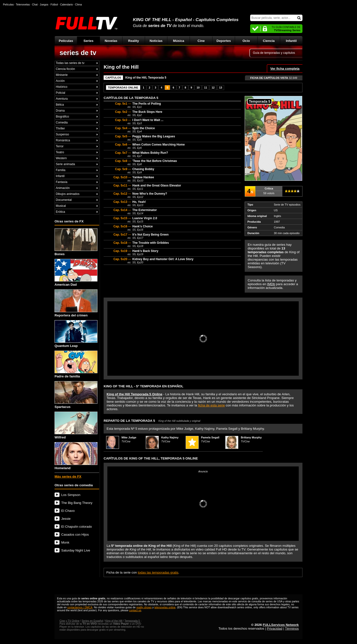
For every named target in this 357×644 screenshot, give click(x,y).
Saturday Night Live (76, 550)
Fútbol (54, 4)
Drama (60, 111)
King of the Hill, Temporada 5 (146, 78)
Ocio (246, 41)
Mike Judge (129, 437)
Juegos (44, 4)
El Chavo (68, 511)
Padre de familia (76, 364)
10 (198, 88)
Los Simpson (71, 495)
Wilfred (76, 425)
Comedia (62, 123)
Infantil (291, 41)
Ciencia (269, 41)
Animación (63, 188)
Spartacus (76, 395)
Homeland (76, 456)
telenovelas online (165, 607)
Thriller (60, 128)
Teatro (60, 152)
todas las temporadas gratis (158, 572)
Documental (64, 200)
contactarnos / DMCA (80, 607)
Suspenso (62, 134)
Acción (60, 81)
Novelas (111, 41)
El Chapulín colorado (77, 527)
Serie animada (65, 164)
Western (61, 158)
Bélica (60, 105)
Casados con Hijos (75, 535)
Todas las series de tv (70, 63)
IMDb (271, 284)
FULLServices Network (281, 625)
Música (179, 41)
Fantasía (62, 182)
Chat (35, 4)
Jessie (66, 519)
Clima (78, 4)
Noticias (156, 41)
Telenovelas (23, 4)
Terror (60, 146)
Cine (201, 41)
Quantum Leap (76, 334)
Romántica (63, 140)
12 (213, 88)
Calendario (66, 4)
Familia (61, 170)
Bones (76, 242)
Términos (292, 629)
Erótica (60, 212)
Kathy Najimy (170, 437)
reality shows (144, 607)
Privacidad (275, 629)
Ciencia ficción (65, 69)
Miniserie (62, 75)
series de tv (78, 53)
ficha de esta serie (211, 405)
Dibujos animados (68, 194)
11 (206, 88)
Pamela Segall (210, 437)
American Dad (76, 273)
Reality (134, 41)
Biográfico (62, 117)
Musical (61, 206)
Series (89, 41)
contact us (135, 610)
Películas (66, 41)
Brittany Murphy (251, 437)
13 (221, 88)
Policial (60, 93)
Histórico (62, 87)
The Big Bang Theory (77, 503)
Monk (65, 542)
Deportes (224, 41)
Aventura (62, 99)
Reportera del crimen (76, 303)
